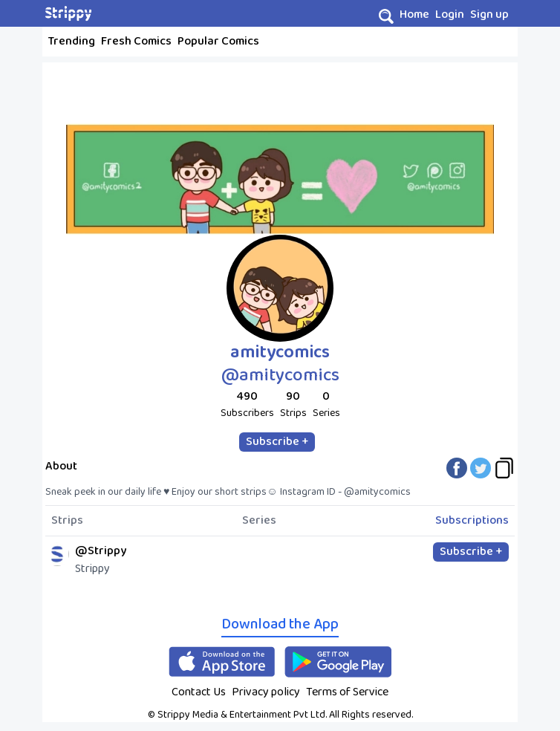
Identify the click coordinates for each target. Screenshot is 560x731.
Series (259, 521)
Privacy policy (266, 692)
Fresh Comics (136, 41)
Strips (67, 521)
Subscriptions (472, 521)
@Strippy (101, 551)
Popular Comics (218, 41)
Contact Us (199, 692)
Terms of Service (347, 692)
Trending (72, 41)
